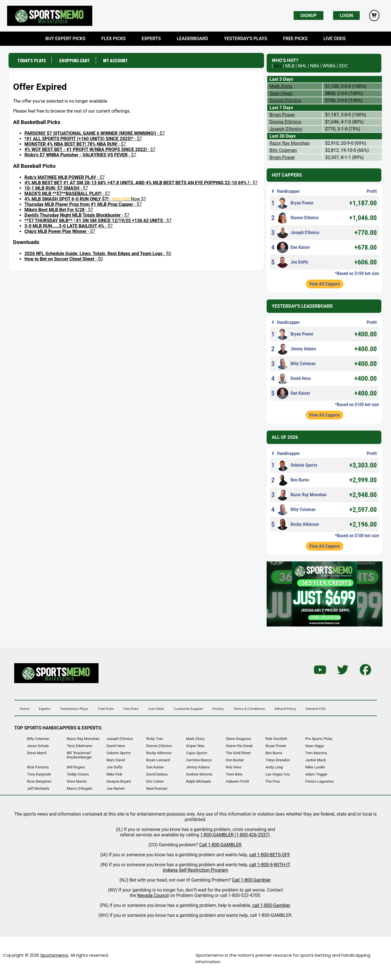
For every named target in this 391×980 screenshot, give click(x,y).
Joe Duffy (292, 262)
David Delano (157, 774)
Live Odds (334, 39)
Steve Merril (37, 753)
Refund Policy (285, 709)
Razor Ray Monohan (290, 143)
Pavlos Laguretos (319, 781)
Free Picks (295, 39)
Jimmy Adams (297, 349)
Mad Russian (157, 788)
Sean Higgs (281, 93)
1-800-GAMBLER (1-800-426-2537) (235, 835)
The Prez (273, 781)
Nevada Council (153, 895)
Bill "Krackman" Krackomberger (79, 755)
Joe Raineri (116, 788)
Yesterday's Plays (246, 39)
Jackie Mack (316, 760)
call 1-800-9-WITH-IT (269, 865)
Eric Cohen (155, 781)
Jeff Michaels (38, 788)
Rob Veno (234, 767)
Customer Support (188, 709)
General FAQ (315, 709)
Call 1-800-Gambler (251, 880)
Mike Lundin (315, 767)
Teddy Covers (78, 774)
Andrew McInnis (199, 774)
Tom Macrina (316, 753)
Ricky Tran (155, 739)
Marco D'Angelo (80, 788)
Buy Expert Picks (65, 39)
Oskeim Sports (297, 465)
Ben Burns (293, 480)
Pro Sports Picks (319, 739)
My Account (116, 60)
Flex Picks (114, 39)
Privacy (218, 709)
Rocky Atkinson (298, 524)
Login (346, 15)
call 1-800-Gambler (271, 905)
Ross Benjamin (39, 781)
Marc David (116, 760)
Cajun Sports (196, 753)
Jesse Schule (38, 746)
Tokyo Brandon (278, 760)
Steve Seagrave (238, 739)
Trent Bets (234, 774)
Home (25, 709)
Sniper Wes (195, 746)
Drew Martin (77, 781)
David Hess (294, 379)
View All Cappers (325, 284)
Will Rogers (76, 767)
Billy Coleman (283, 150)
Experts (151, 39)
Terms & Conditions (249, 709)
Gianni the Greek (239, 746)
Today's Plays (32, 60)
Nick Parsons (38, 767)
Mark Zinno (281, 86)
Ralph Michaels (198, 781)
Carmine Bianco (199, 760)
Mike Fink (114, 774)
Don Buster (235, 760)
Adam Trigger (316, 774)
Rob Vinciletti (276, 739)
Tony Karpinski (39, 774)
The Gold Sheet (238, 753)
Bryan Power (282, 115)
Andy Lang (274, 767)
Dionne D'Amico (285, 101)
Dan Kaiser (293, 247)
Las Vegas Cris (278, 774)
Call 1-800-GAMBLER (220, 845)
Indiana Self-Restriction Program (195, 870)
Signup (309, 15)
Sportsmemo (54, 955)
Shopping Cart (75, 60)
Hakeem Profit (238, 781)
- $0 (98, 254)
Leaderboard (192, 39)
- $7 (95, 133)
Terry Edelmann (80, 746)
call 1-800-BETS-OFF (269, 855)
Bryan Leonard (158, 760)
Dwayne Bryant (119, 781)
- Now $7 (85, 199)
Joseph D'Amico (286, 129)
